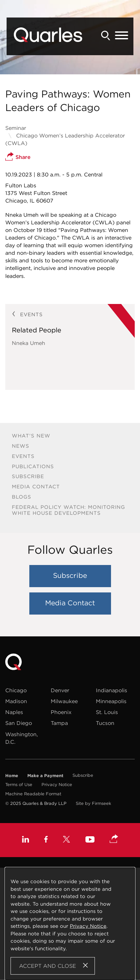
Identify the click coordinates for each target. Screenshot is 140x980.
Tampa (59, 723)
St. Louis (107, 712)
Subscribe (28, 476)
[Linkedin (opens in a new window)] (26, 840)
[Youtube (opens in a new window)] (90, 840)
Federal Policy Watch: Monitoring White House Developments (69, 510)
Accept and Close (48, 966)
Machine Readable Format (33, 794)
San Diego (19, 723)
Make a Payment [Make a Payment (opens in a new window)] (45, 775)
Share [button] (18, 157)
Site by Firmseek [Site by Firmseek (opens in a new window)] (93, 803)
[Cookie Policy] (70, 924)
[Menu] (122, 36)
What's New (31, 436)
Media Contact (36, 487)
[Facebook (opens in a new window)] (46, 840)
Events (23, 456)
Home (12, 775)
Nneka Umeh (28, 343)
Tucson (105, 723)
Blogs (22, 497)
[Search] (106, 36)
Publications (33, 466)
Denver (60, 690)
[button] (114, 839)
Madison (16, 701)
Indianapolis (112, 690)
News (21, 446)
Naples (14, 712)
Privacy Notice (57, 785)
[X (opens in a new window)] (67, 840)
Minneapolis (111, 701)
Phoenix (61, 712)
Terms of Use (19, 785)
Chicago (16, 690)
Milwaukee (64, 701)
